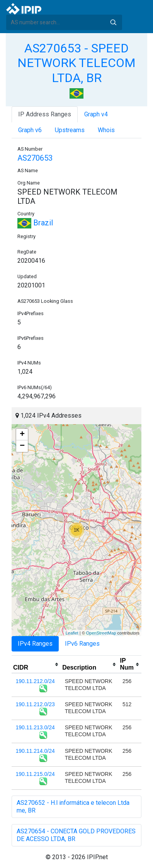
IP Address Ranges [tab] (45, 114)
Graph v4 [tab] (96, 114)
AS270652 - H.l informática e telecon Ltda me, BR (73, 807)
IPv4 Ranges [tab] (35, 644)
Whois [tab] (106, 130)
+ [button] (22, 435)
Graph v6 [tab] (30, 130)
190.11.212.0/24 (35, 681)
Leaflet (72, 633)
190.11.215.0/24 (35, 774)
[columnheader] (36, 665)
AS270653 (35, 158)
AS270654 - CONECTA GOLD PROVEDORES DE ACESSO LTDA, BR (76, 835)
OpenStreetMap (101, 633)
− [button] (22, 446)
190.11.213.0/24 (35, 727)
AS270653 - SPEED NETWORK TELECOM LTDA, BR (76, 63)
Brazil (35, 223)
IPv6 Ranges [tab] (82, 644)
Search (113, 22)
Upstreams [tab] (70, 130)
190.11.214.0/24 (35, 751)
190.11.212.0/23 (35, 704)
